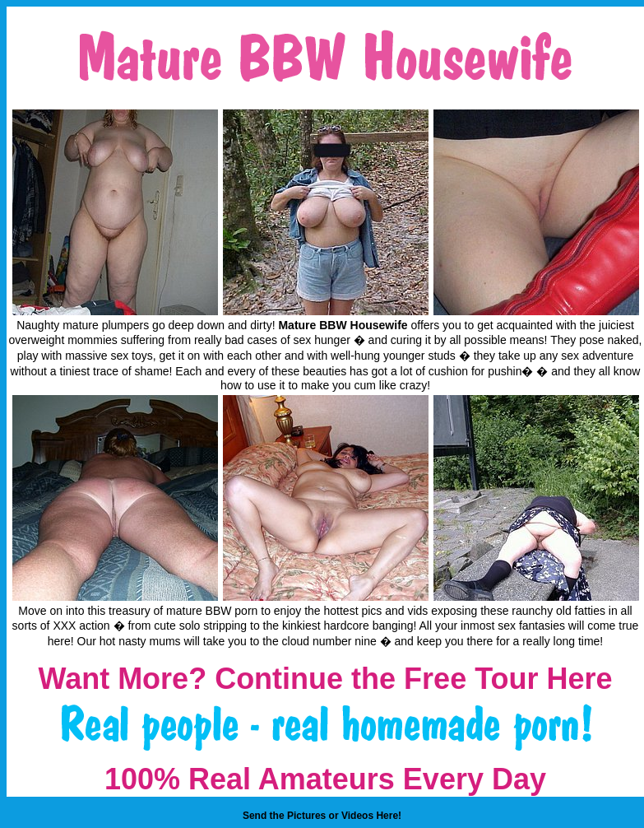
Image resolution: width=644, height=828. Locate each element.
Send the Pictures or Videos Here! (322, 816)
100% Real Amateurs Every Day (325, 779)
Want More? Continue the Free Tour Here (325, 679)
